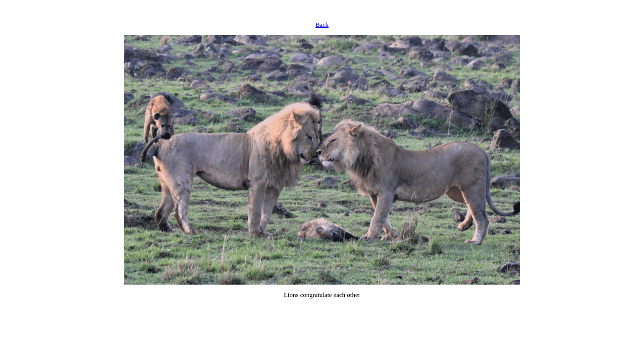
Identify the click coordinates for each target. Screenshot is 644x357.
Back (322, 25)
